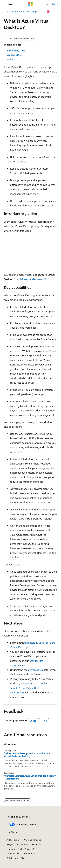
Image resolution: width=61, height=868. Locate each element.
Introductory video (16, 51)
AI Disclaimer (13, 840)
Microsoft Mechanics (32, 279)
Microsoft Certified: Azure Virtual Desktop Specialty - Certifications (30, 777)
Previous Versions (32, 840)
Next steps (12, 59)
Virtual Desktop (29, 11)
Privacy (35, 844)
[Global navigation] (3, 4)
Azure (15, 11)
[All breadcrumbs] (7, 12)
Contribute (23, 844)
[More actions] (54, 12)
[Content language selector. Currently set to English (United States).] (21, 817)
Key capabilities (14, 55)
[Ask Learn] (48, 12)
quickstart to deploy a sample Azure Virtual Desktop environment (30, 688)
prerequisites (35, 670)
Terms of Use (13, 854)
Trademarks (29, 854)
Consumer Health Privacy (19, 849)
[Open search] (47, 4)
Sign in (55, 4)
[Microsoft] (31, 4)
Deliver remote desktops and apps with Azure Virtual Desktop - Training (27, 755)
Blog (9, 844)
